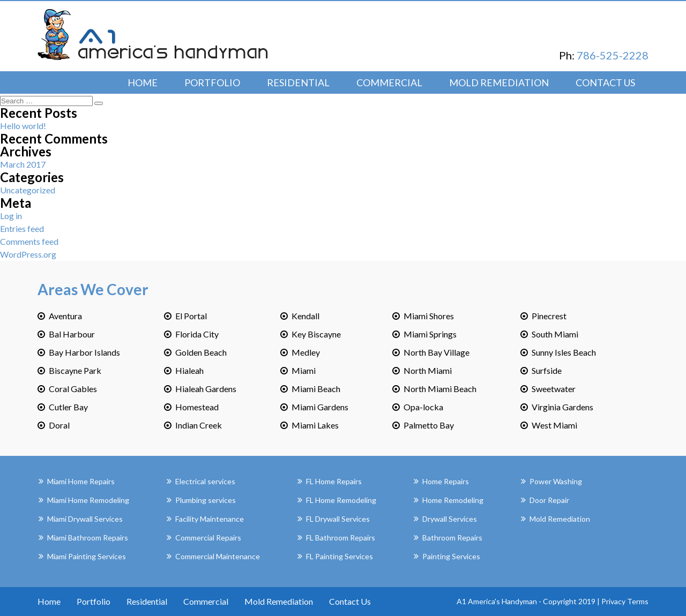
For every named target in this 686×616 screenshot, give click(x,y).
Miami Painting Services (87, 556)
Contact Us (605, 82)
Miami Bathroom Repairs (88, 538)
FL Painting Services (340, 556)
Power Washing (556, 481)
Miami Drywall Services (85, 519)
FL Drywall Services (338, 519)
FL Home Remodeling (341, 500)
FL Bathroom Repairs (341, 538)
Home (143, 82)
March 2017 (23, 164)
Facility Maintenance (210, 519)
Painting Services (451, 556)
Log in (11, 216)
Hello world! (23, 126)
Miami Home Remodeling (88, 500)
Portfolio (212, 82)
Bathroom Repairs (452, 538)
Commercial (389, 82)
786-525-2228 (613, 55)
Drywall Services (450, 519)
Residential (298, 82)
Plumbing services (206, 500)
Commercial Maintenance (218, 556)
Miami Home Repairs (81, 481)
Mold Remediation (499, 82)
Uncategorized (28, 190)
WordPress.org (28, 254)
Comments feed (29, 241)
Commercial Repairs (208, 538)
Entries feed (22, 228)
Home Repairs (446, 481)
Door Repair (549, 500)
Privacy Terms (625, 601)
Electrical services (205, 481)
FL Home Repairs (334, 481)
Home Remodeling (453, 500)
